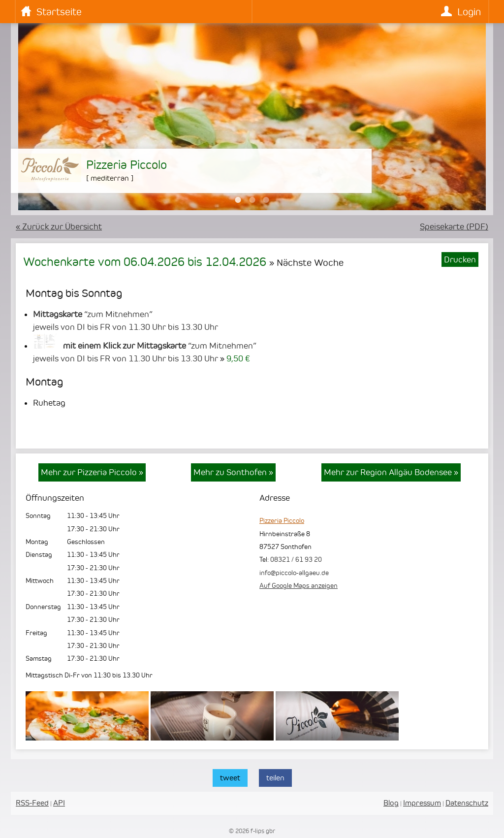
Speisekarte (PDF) (454, 226)
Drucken (460, 259)
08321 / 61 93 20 (296, 559)
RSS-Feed (32, 803)
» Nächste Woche (306, 262)
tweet (230, 778)
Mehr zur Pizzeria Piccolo (92, 472)
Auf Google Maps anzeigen (299, 585)
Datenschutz (467, 803)
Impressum (422, 803)
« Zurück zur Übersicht (59, 226)
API (59, 803)
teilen (275, 778)
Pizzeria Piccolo (282, 520)
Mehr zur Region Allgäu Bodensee (391, 472)
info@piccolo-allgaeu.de (294, 573)
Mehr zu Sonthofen (233, 472)
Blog (391, 803)
